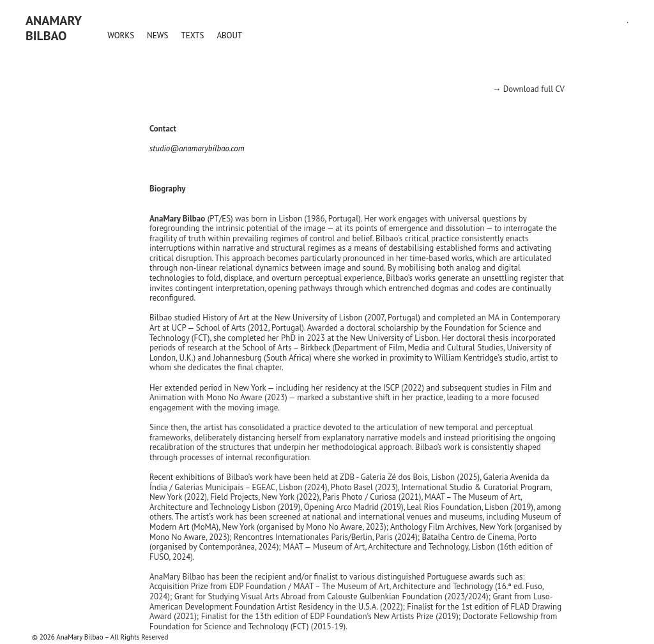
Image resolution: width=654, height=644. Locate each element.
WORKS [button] (121, 35)
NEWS (157, 35)
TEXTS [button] (192, 35)
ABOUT (229, 35)
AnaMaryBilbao (54, 28)
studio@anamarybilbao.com (197, 148)
